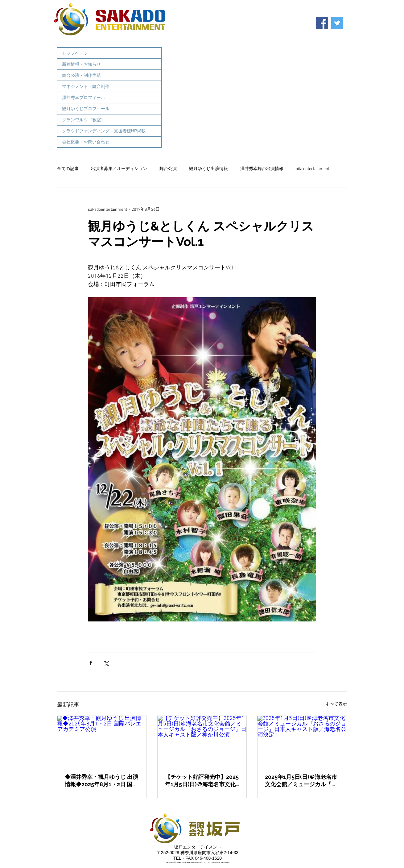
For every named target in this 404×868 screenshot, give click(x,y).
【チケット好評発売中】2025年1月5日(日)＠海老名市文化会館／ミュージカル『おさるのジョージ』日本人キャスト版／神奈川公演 (202, 781)
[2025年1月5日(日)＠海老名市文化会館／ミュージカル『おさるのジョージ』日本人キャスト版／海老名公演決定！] (302, 741)
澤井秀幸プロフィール (84, 98)
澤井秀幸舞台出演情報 (262, 169)
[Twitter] (337, 23)
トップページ (75, 53)
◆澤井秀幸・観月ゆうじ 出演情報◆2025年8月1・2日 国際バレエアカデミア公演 (101, 781)
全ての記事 (68, 169)
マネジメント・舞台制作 (86, 86)
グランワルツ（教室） (84, 120)
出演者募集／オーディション (119, 169)
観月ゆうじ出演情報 (208, 169)
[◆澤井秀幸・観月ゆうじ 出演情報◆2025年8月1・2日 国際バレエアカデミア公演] (102, 741)
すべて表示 (336, 704)
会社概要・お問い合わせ (86, 142)
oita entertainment (313, 169)
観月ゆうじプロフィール (86, 109)
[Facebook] (322, 23)
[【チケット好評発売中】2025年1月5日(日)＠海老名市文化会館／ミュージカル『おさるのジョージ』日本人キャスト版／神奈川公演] (202, 741)
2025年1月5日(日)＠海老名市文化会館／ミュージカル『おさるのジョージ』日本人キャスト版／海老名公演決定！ (301, 781)
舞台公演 (168, 169)
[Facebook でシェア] (91, 663)
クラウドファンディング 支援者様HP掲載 (104, 131)
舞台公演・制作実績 (81, 75)
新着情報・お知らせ (81, 64)
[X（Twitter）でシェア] (106, 663)
